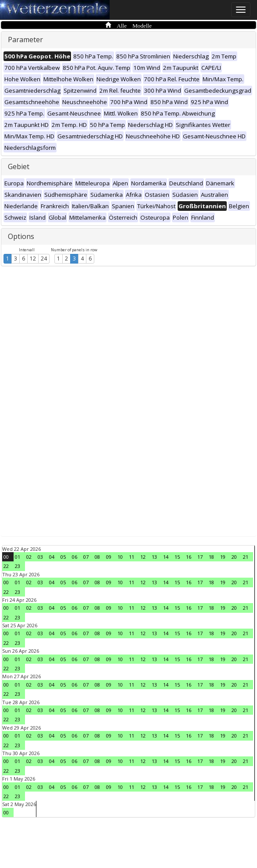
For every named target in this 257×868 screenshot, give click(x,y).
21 (246, 557)
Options (21, 236)
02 (29, 557)
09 (109, 557)
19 (223, 557)
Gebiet (19, 166)
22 (6, 566)
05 (63, 557)
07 (86, 557)
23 (18, 566)
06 (75, 557)
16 (189, 557)
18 (211, 557)
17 (200, 557)
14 (166, 557)
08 (97, 557)
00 (6, 557)
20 (234, 557)
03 (40, 557)
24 (44, 259)
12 (33, 259)
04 (52, 557)
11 (132, 557)
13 (154, 557)
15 (177, 557)
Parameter (25, 40)
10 (120, 557)
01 (18, 557)
